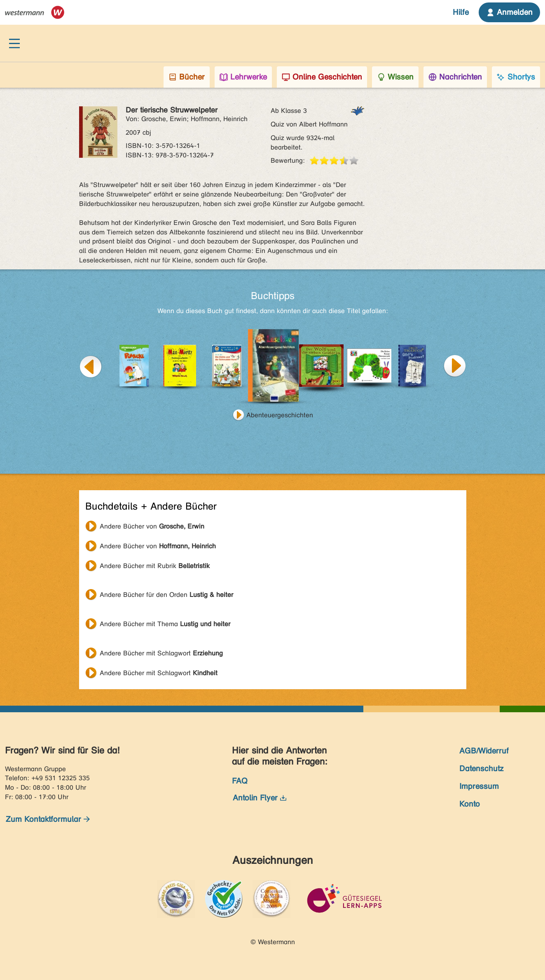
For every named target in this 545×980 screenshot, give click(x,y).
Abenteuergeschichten (280, 415)
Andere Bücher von (152, 526)
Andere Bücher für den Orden (166, 595)
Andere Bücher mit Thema (165, 624)
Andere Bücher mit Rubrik (155, 566)
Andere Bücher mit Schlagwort (161, 653)
